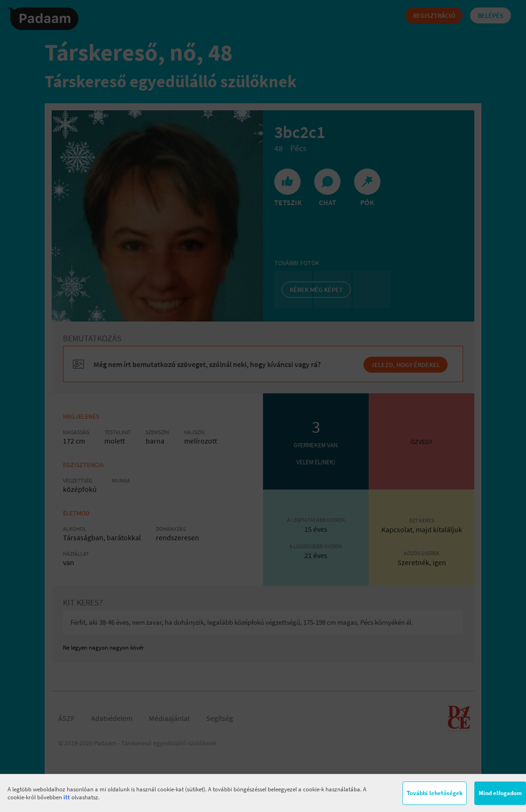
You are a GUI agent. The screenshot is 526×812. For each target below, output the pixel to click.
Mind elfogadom (500, 793)
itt (67, 797)
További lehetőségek (435, 793)
